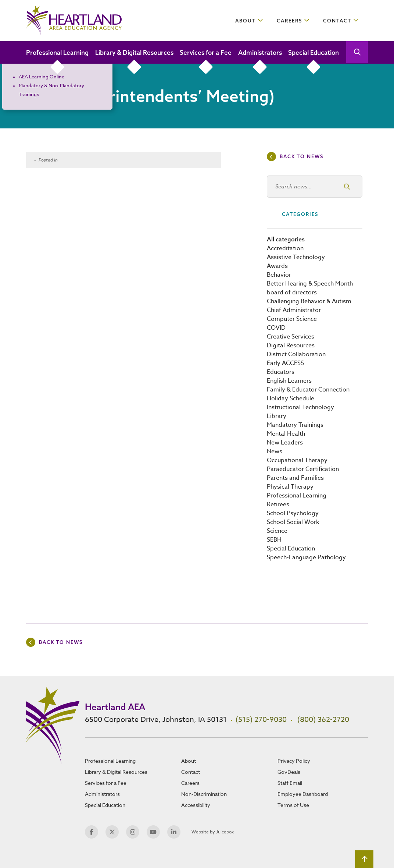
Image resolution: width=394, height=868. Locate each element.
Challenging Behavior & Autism (309, 301)
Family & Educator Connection (308, 390)
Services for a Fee (206, 52)
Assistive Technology (296, 257)
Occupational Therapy (297, 460)
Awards (277, 266)
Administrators (260, 52)
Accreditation (285, 248)
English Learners (289, 381)
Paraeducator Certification (303, 469)
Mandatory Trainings (295, 425)
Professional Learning (57, 52)
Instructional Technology (300, 407)
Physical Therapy (290, 487)
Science (277, 531)
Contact (337, 21)
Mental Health (286, 434)
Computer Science (292, 319)
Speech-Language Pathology (306, 557)
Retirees (278, 504)
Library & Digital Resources (134, 52)
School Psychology (293, 513)
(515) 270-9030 (261, 720)
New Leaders (285, 443)
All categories (286, 239)
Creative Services (291, 337)
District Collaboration (296, 354)
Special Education (314, 52)
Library (277, 416)
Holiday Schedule (291, 398)
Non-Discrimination (204, 794)
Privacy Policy (294, 761)
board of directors (292, 293)
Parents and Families (295, 478)
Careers (289, 21)
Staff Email (290, 783)
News (275, 451)
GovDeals (289, 772)
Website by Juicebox (213, 832)
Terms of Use (293, 805)
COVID (276, 328)
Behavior (279, 275)
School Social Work (293, 522)
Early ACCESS (285, 363)
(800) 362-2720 (323, 720)
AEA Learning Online (42, 77)
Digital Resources (291, 346)
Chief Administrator (294, 310)
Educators (281, 372)
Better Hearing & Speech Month (310, 284)
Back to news (302, 156)
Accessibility (196, 805)
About (246, 21)
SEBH (274, 540)
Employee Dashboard (303, 794)
